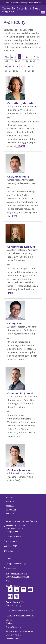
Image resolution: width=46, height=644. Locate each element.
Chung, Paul (15, 323)
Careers (9, 619)
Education (10, 501)
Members (10, 513)
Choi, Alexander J (18, 177)
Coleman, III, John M (20, 393)
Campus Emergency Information (20, 631)
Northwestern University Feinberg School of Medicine (21, 3)
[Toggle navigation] (43, 12)
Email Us (9, 551)
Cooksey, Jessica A (19, 470)
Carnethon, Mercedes (21, 103)
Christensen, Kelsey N (21, 247)
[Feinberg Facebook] (10, 590)
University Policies (13, 635)
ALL (7, 57)
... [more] (20, 146)
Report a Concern (13, 639)
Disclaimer (10, 623)
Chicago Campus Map (15, 536)
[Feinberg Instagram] (10, 596)
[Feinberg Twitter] (17, 590)
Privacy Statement (14, 627)
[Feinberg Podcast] (17, 596)
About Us (10, 497)
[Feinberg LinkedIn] (24, 590)
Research (10, 505)
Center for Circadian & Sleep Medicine (21, 10)
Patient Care (11, 509)
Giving (8, 581)
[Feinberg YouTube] (30, 590)
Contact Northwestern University (20, 615)
